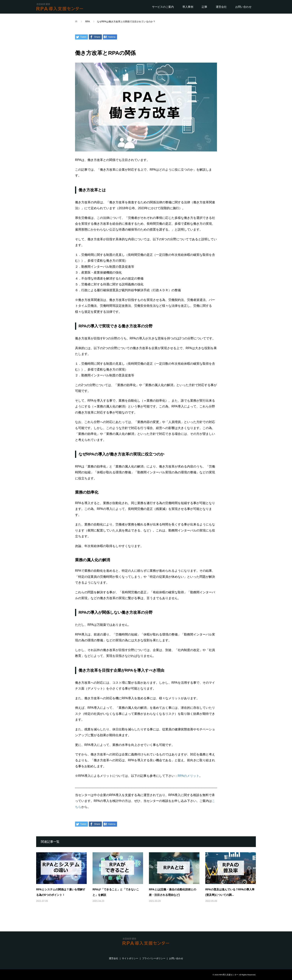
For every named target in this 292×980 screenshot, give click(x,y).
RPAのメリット (189, 776)
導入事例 (188, 7)
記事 (205, 7)
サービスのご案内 (163, 7)
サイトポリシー (130, 958)
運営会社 (221, 7)
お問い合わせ (243, 7)
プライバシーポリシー (154, 958)
